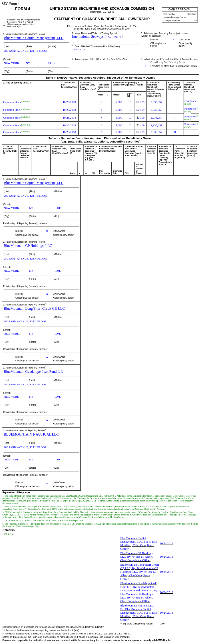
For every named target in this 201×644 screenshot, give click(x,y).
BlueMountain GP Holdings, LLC (28, 246)
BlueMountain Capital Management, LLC (34, 38)
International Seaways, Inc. (91, 37)
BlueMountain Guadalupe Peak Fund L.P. (33, 372)
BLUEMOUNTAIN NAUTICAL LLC (31, 434)
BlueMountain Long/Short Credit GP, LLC (34, 308)
